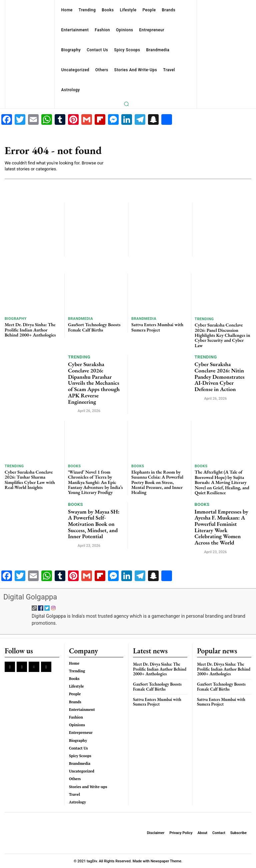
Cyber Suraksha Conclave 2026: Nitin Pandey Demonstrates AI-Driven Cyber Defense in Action (220, 377)
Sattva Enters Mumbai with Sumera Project (157, 327)
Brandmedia (80, 319)
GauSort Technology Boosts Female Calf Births (94, 327)
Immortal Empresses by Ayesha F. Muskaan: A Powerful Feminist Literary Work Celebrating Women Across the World (221, 527)
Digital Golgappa (30, 597)
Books (74, 466)
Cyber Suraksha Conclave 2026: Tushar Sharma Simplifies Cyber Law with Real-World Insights (30, 479)
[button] (126, 104)
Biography (16, 319)
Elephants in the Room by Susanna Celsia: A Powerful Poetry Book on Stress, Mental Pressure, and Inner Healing (157, 482)
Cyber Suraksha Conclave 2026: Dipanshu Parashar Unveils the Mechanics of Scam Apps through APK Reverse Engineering (94, 383)
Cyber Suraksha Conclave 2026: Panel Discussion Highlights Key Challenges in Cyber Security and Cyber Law (222, 335)
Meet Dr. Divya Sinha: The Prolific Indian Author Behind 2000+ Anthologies (30, 330)
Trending (204, 319)
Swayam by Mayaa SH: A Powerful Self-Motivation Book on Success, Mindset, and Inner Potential (94, 524)
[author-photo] (72, 410)
